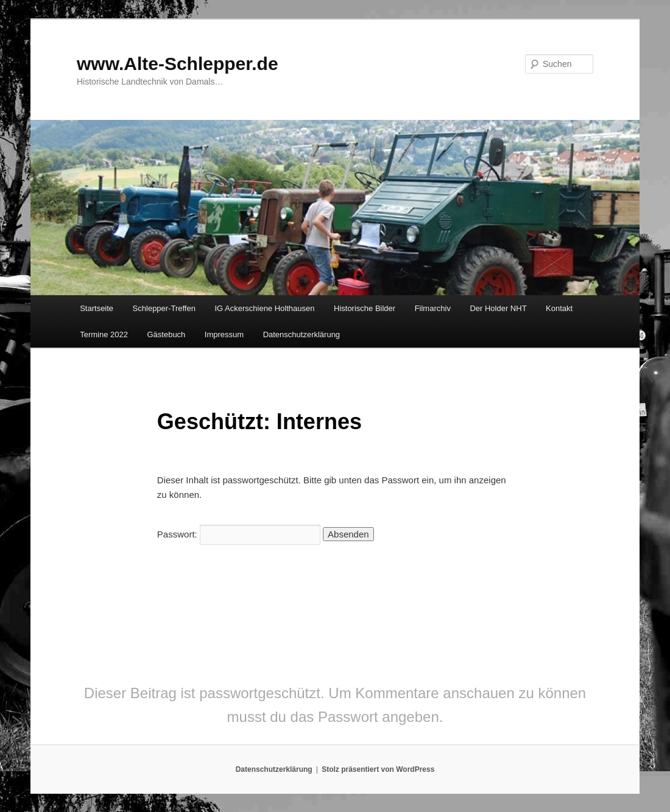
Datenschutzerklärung (301, 334)
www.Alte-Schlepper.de (178, 64)
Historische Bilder (365, 308)
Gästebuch (166, 334)
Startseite (97, 308)
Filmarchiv (433, 308)
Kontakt (559, 308)
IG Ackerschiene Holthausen (264, 308)
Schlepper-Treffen (164, 308)
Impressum (224, 334)
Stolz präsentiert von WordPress (378, 769)
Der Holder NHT (498, 308)
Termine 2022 (104, 334)
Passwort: (239, 534)
